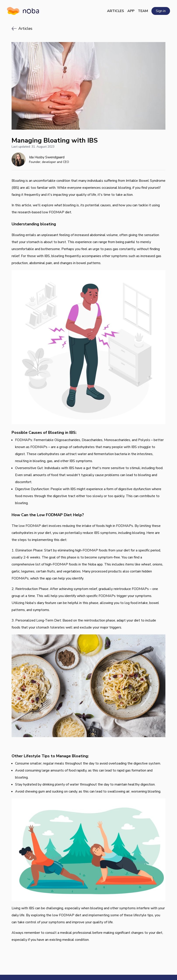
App (131, 11)
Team (143, 11)
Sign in (161, 11)
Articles (115, 11)
